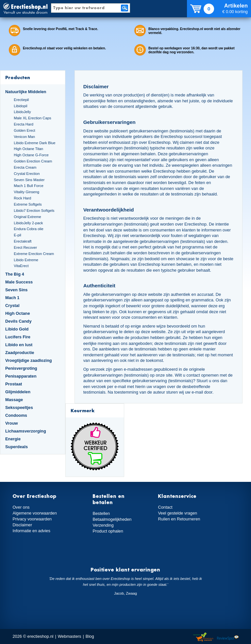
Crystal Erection (27, 174)
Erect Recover (25, 247)
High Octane (18, 313)
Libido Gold (17, 329)
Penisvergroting (21, 368)
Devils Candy (18, 321)
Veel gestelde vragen (177, 513)
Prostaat (14, 384)
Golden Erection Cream (33, 161)
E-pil (17, 235)
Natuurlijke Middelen (26, 92)
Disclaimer (22, 525)
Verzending (103, 525)
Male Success (19, 282)
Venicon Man (24, 137)
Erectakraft (23, 241)
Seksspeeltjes (19, 407)
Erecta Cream (25, 167)
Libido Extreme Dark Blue (34, 143)
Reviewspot (228, 637)
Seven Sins (16, 290)
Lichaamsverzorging (26, 431)
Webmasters (70, 636)
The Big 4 (15, 274)
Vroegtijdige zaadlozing (29, 360)
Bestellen (101, 513)
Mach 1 (12, 298)
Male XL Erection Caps (32, 118)
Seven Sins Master (29, 180)
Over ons (21, 507)
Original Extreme (27, 217)
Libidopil (20, 106)
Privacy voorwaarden (32, 519)
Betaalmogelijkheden (112, 519)
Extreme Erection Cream (34, 254)
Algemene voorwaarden (35, 513)
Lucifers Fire (18, 337)
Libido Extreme (26, 260)
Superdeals (17, 447)
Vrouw (12, 423)
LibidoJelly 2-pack (28, 223)
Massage (14, 400)
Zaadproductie (20, 353)
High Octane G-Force (31, 155)
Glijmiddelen (18, 392)
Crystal (12, 305)
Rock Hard (22, 198)
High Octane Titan (28, 149)
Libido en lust (19, 345)
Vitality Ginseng (26, 192)
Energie (13, 439)
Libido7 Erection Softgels (34, 211)
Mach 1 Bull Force (28, 186)
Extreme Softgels (28, 204)
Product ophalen (108, 531)
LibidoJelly (22, 112)
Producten (18, 77)
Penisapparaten (21, 376)
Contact (165, 507)
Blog (90, 636)
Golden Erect (24, 130)
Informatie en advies (31, 531)
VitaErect (21, 266)
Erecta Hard (24, 124)
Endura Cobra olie (28, 229)
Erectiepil (21, 100)
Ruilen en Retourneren (179, 519)
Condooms (16, 415)
